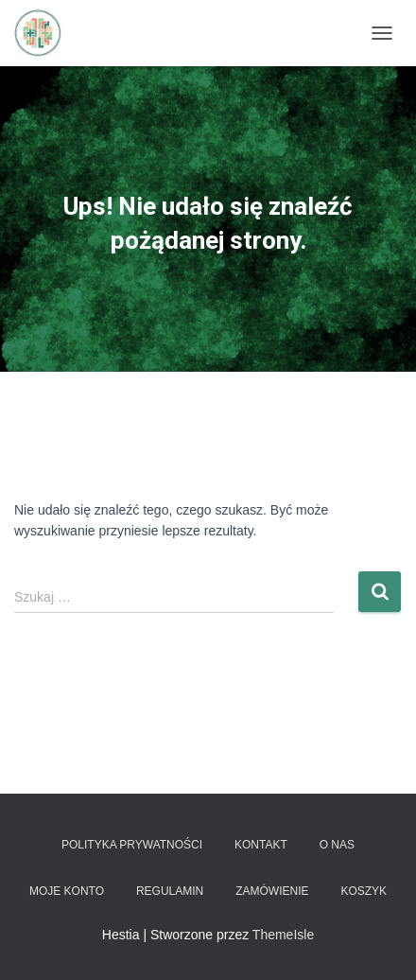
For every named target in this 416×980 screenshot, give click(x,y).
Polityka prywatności (132, 845)
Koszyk (364, 891)
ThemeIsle (283, 935)
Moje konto (67, 891)
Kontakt (261, 845)
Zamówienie (272, 891)
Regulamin (170, 891)
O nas (337, 845)
